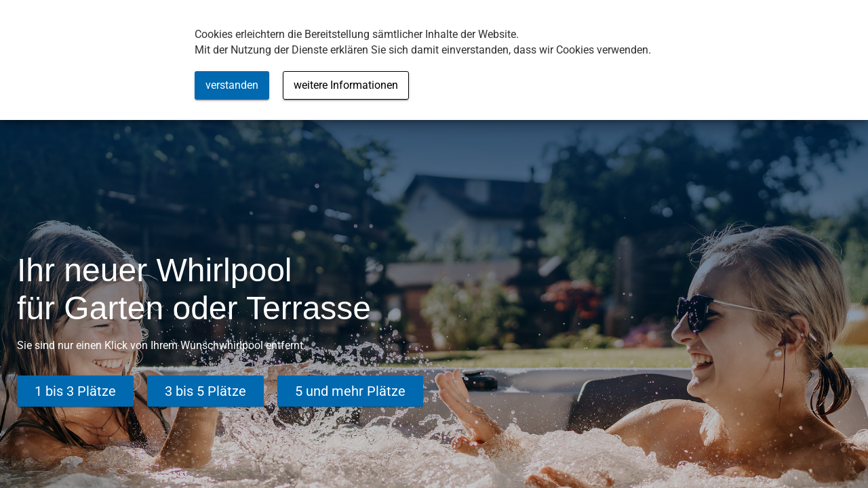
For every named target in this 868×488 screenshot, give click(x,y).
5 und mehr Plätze (350, 391)
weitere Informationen (346, 85)
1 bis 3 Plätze (75, 391)
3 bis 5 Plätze (205, 391)
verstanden (232, 85)
